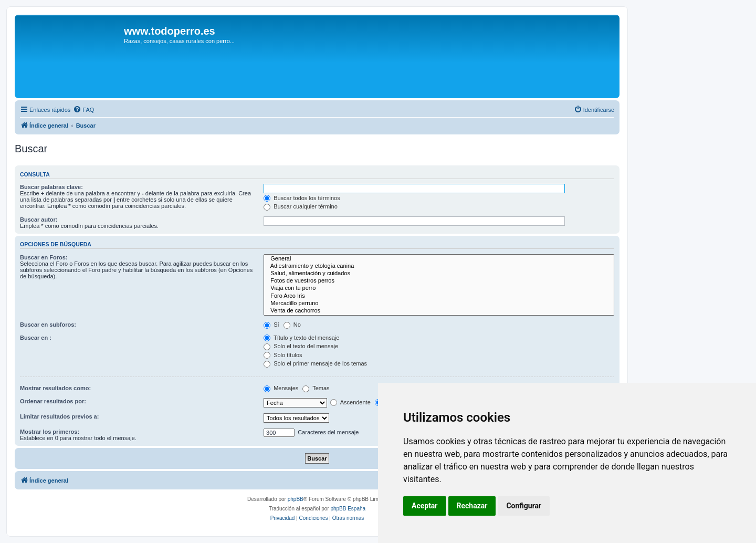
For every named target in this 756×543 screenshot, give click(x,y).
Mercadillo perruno (439, 304)
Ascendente (350, 402)
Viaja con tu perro (439, 288)
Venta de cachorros (439, 311)
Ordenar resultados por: (53, 401)
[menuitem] (83, 110)
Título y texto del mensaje (301, 338)
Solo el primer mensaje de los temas (315, 363)
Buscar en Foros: (44, 257)
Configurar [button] (524, 506)
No (292, 325)
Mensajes (281, 388)
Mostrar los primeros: (50, 432)
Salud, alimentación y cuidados (439, 274)
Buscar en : (36, 338)
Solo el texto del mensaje (301, 346)
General (439, 259)
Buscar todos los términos (302, 198)
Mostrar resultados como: (55, 388)
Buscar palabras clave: (51, 187)
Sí (271, 325)
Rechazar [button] (472, 506)
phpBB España (348, 509)
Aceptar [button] (425, 506)
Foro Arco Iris (439, 296)
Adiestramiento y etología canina (439, 266)
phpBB (296, 499)
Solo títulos (283, 355)
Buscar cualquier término (301, 206)
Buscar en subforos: (48, 325)
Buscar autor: (39, 220)
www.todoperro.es (170, 31)
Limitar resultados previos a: (59, 416)
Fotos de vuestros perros (439, 281)
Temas (316, 388)
